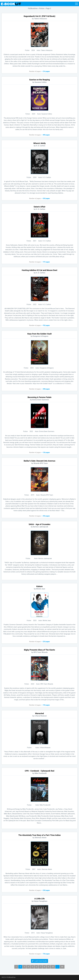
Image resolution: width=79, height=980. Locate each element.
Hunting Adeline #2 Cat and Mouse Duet (39, 270)
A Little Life (40, 899)
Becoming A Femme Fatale (39, 397)
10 (53, 967)
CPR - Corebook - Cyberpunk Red (39, 771)
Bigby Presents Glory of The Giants (40, 650)
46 (62, 967)
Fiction (27, 50)
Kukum (39, 586)
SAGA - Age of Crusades (40, 524)
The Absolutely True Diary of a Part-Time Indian (40, 835)
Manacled (39, 713)
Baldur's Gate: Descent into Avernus (39, 461)
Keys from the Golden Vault (39, 334)
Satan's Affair (40, 207)
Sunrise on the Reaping (39, 80)
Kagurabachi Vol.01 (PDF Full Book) (40, 16)
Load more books (39, 961)
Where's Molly (39, 143)
